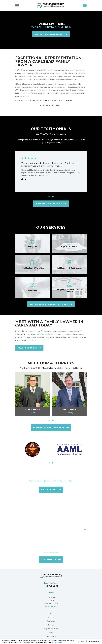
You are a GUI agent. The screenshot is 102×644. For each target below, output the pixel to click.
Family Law (51, 622)
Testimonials (51, 637)
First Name (18, 518)
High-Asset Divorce (51, 629)
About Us (51, 618)
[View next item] (53, 197)
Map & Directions (51, 607)
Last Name (55, 518)
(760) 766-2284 (28, 335)
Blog (51, 633)
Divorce (51, 625)
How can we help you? (22, 534)
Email (53, 524)
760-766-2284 (51, 586)
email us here (40, 335)
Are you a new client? (22, 529)
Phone (17, 524)
